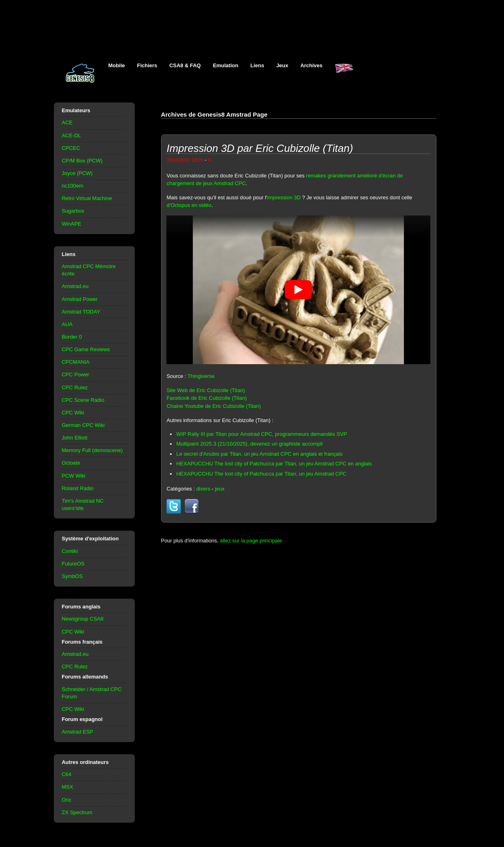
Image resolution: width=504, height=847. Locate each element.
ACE (67, 123)
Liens (257, 65)
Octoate (71, 463)
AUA (67, 324)
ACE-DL (72, 135)
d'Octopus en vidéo (189, 205)
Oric (67, 800)
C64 (67, 774)
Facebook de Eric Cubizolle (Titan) (206, 398)
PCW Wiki (74, 476)
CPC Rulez (75, 387)
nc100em (73, 186)
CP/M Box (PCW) (82, 161)
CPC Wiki (73, 413)
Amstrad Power (80, 299)
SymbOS (72, 576)
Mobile (117, 65)
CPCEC (71, 148)
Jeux (282, 65)
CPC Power (76, 374)
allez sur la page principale (251, 541)
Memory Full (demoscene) (92, 450)
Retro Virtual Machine (87, 198)
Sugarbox (73, 211)
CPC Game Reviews (86, 349)
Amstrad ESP (78, 732)
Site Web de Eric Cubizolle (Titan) (206, 390)
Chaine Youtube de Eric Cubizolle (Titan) (214, 406)
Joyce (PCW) (77, 173)
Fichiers (147, 65)
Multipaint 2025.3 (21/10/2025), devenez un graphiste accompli (249, 444)
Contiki (70, 551)
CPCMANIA (76, 362)
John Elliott (75, 438)
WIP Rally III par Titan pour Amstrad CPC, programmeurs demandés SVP (262, 434)
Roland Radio (78, 488)
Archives (312, 65)
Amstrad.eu (75, 286)
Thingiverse (201, 376)
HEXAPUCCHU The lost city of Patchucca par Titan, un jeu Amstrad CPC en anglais (274, 464)
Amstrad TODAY (81, 312)
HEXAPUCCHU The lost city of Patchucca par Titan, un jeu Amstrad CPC (261, 474)
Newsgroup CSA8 (83, 619)
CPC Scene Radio (83, 400)
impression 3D (284, 197)
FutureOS (73, 564)
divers (203, 489)
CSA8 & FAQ (185, 65)
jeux (220, 489)
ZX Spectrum (77, 812)
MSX (68, 787)
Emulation (226, 65)
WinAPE (72, 224)
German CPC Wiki (83, 425)
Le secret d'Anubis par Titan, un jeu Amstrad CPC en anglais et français (259, 454)
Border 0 (72, 337)
